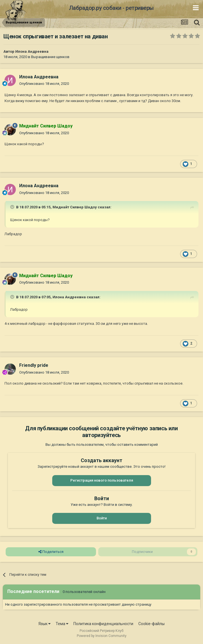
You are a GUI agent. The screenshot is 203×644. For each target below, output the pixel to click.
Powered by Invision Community (102, 636)
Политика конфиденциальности (103, 624)
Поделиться (51, 552)
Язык (44, 624)
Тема (62, 624)
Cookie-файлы (151, 624)
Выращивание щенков (50, 57)
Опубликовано (44, 84)
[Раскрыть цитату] (13, 207)
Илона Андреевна (32, 51)
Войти (102, 518)
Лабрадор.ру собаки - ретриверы (111, 8)
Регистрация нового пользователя (102, 480)
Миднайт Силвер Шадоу (75, 207)
